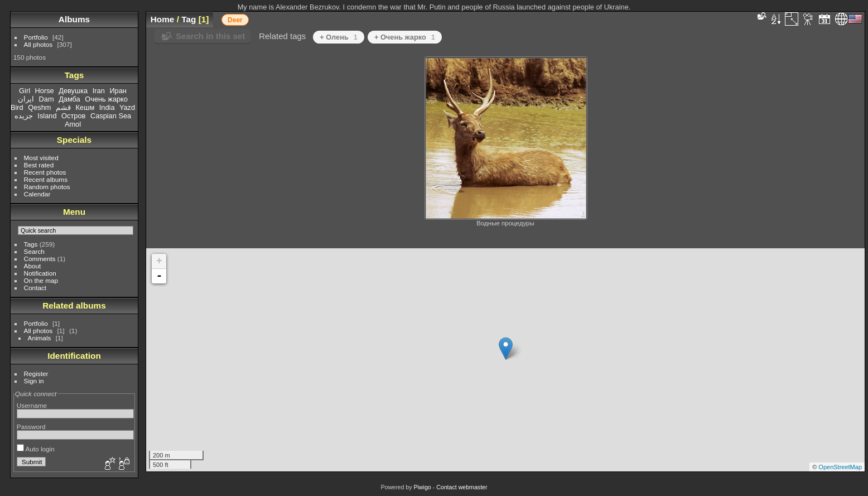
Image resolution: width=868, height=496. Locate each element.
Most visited (41, 158)
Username (32, 405)
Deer (235, 20)
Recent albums (46, 179)
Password (31, 427)
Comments (40, 259)
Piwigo (422, 487)
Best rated (39, 165)
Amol (73, 124)
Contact (35, 288)
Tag (189, 19)
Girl (25, 91)
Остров (73, 116)
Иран (118, 91)
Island (47, 116)
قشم (63, 107)
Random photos (47, 187)
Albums (74, 19)
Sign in (34, 381)
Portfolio (36, 37)
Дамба (69, 99)
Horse (45, 91)
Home (163, 19)
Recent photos (45, 172)
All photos (38, 44)
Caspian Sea (111, 116)
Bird (17, 107)
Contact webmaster (462, 487)
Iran (99, 91)
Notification (40, 273)
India (107, 107)
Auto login (36, 449)
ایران (26, 99)
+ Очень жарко (405, 37)
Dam (47, 99)
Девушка (73, 91)
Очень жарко (106, 99)
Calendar (37, 194)
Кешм (85, 107)
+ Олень (339, 37)
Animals (40, 338)
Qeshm (39, 107)
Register (36, 374)
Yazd (127, 107)
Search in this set (210, 36)
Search (34, 251)
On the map (41, 280)
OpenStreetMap (840, 467)
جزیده (24, 116)
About (33, 266)
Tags (31, 244)
